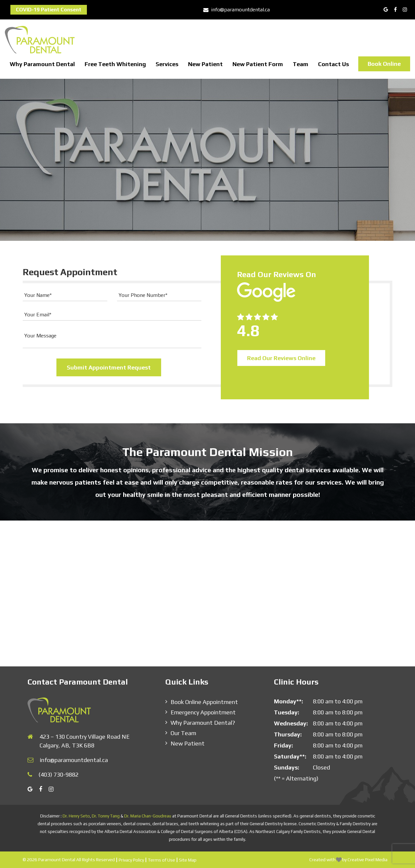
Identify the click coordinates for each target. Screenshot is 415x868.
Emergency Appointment (203, 712)
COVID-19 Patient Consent (49, 10)
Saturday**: (290, 756)
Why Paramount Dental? (203, 723)
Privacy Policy (131, 860)
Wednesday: (291, 723)
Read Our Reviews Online (281, 358)
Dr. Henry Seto (76, 816)
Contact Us (333, 64)
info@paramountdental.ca (237, 10)
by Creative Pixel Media (365, 860)
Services (167, 64)
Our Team (183, 733)
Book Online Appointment (204, 702)
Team (301, 64)
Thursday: (288, 734)
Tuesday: (287, 712)
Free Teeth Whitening (115, 64)
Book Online (384, 64)
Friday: (284, 745)
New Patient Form (258, 64)
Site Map (188, 860)
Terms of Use (161, 860)
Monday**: (289, 701)
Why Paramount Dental (42, 64)
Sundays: (287, 767)
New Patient (205, 64)
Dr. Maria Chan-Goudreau (148, 816)
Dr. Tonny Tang (106, 816)
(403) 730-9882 (59, 774)
